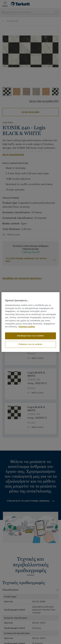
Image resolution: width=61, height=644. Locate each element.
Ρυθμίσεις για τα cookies (30, 344)
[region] (30, 322)
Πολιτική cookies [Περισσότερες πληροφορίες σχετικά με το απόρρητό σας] (27, 327)
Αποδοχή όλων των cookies (31, 336)
